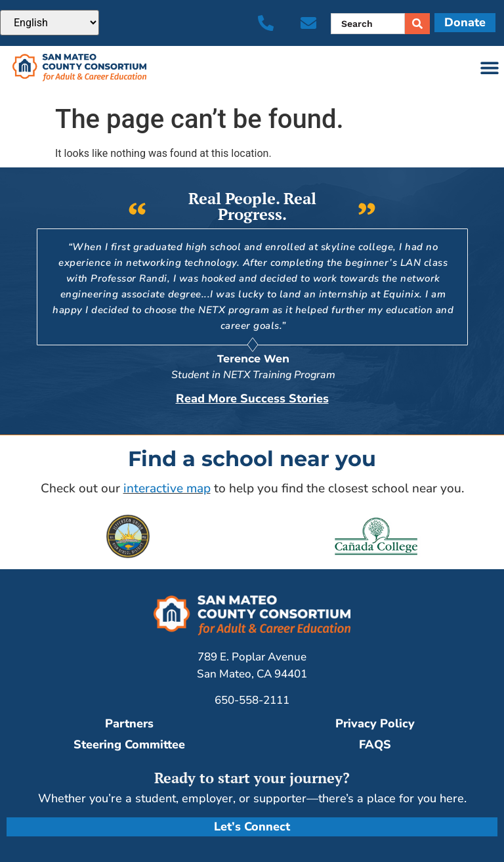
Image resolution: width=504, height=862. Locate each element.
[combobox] (368, 24)
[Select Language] (50, 23)
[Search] (417, 24)
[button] (489, 68)
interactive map (167, 488)
